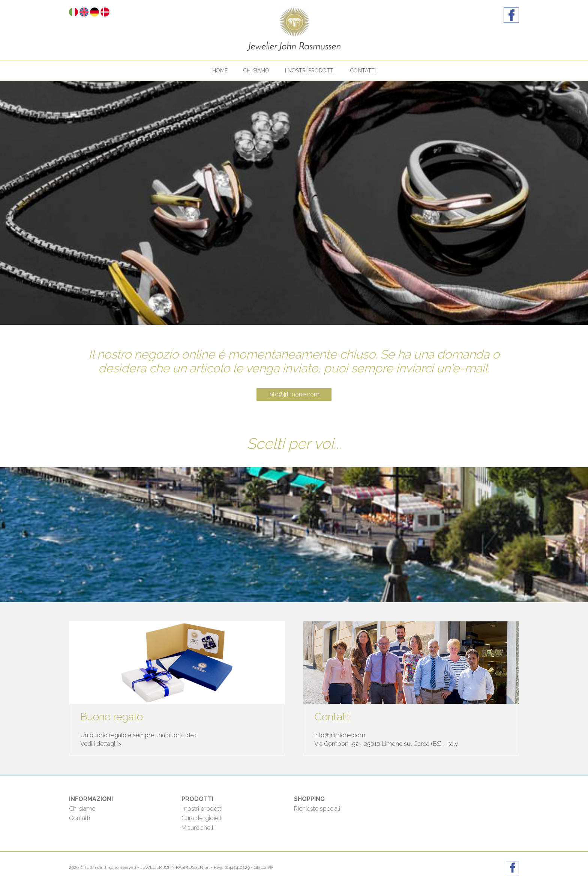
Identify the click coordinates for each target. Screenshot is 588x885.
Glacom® (263, 867)
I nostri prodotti (310, 70)
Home (220, 70)
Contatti (363, 70)
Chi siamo (256, 70)
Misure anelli (198, 828)
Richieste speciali (317, 809)
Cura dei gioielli (202, 818)
